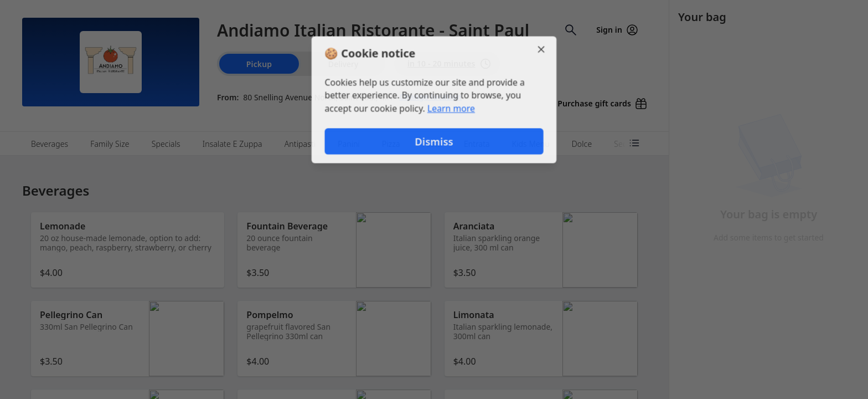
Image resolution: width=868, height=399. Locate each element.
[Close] (542, 49)
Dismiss (434, 142)
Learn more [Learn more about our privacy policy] (451, 109)
